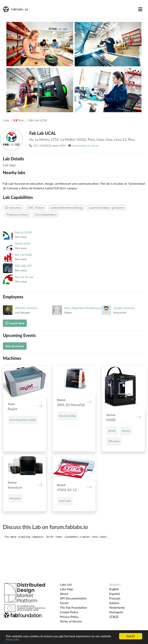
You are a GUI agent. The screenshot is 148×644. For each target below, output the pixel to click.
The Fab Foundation (73, 607)
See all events (15, 346)
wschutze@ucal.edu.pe (85, 145)
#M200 (112, 431)
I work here (15, 323)
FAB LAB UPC (23, 266)
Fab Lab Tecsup (24, 277)
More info (12, 640)
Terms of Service (71, 621)
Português (116, 612)
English (114, 589)
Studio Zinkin (23, 244)
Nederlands (117, 607)
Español (115, 594)
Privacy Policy (69, 617)
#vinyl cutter (65, 501)
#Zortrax (126, 431)
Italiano (114, 603)
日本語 (114, 617)
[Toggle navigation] (140, 9)
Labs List (66, 584)
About (64, 594)
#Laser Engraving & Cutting (23, 420)
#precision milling (67, 416)
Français (115, 598)
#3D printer (114, 441)
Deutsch (115, 584)
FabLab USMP (23, 232)
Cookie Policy (69, 612)
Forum (64, 603)
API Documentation (73, 598)
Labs (6, 120)
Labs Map (66, 589)
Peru (19, 120)
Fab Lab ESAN (23, 255)
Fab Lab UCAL (38, 120)
